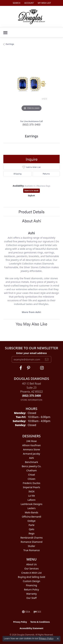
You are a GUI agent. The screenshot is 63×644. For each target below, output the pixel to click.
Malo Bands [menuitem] (32, 512)
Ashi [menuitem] (32, 458)
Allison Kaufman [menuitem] (32, 445)
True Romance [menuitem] (32, 550)
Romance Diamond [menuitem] (32, 542)
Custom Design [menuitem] (32, 581)
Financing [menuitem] (32, 585)
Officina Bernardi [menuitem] (32, 517)
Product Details (32, 212)
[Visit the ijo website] (37, 612)
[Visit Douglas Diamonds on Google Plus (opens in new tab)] (42, 368)
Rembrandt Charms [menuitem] (31, 538)
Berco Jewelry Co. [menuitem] (31, 466)
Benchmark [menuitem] (32, 462)
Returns (46, 174)
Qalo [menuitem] (32, 529)
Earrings (10, 44)
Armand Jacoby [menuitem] (32, 454)
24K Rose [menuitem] (32, 441)
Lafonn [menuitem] (32, 500)
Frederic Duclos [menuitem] (31, 483)
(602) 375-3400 (32, 124)
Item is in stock (32, 191)
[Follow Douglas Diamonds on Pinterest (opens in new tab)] (29, 368)
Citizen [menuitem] (32, 479)
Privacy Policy (20, 622)
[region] (32, 84)
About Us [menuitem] (32, 564)
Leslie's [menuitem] (32, 508)
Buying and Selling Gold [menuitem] (32, 577)
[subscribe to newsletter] (47, 359)
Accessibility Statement (31, 628)
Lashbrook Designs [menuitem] (32, 504)
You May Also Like (32, 324)
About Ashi (32, 221)
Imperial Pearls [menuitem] (32, 487)
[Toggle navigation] (5, 33)
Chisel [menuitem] (31, 475)
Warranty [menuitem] (31, 594)
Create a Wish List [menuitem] (32, 573)
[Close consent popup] (58, 639)
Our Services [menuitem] (32, 569)
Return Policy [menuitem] (32, 590)
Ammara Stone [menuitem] (31, 449)
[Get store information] (32, 400)
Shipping (17, 174)
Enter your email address (32, 353)
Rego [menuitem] (32, 533)
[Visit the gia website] (26, 612)
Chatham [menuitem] (32, 470)
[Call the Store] (32, 396)
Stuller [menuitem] (32, 546)
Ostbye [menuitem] (32, 521)
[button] (16, 3)
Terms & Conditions (40, 622)
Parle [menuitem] (32, 525)
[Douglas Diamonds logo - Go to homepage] (32, 17)
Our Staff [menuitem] (32, 598)
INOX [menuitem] (32, 491)
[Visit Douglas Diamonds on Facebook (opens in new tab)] (21, 368)
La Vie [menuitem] (32, 496)
